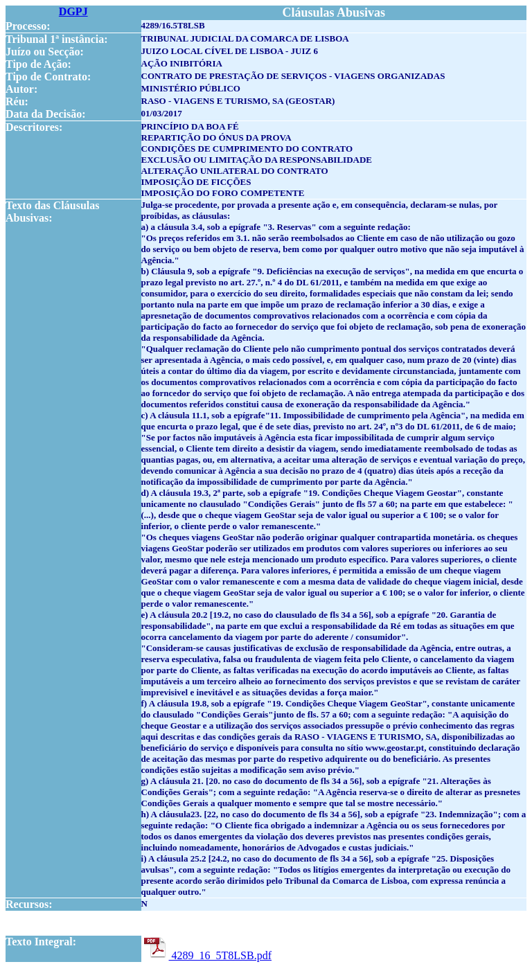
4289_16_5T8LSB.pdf (206, 955)
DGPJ (73, 11)
